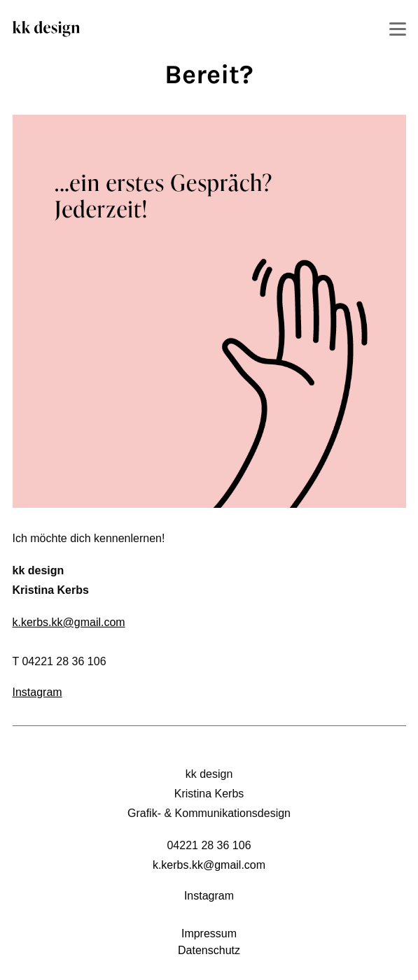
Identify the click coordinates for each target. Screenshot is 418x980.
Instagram (37, 692)
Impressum (209, 933)
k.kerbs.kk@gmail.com (69, 622)
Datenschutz (209, 950)
